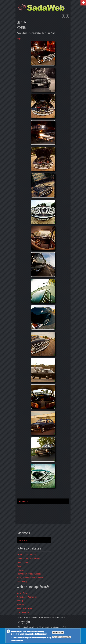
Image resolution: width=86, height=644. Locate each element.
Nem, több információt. (61, 637)
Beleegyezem (58, 633)
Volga (19, 38)
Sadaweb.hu (24, 502)
